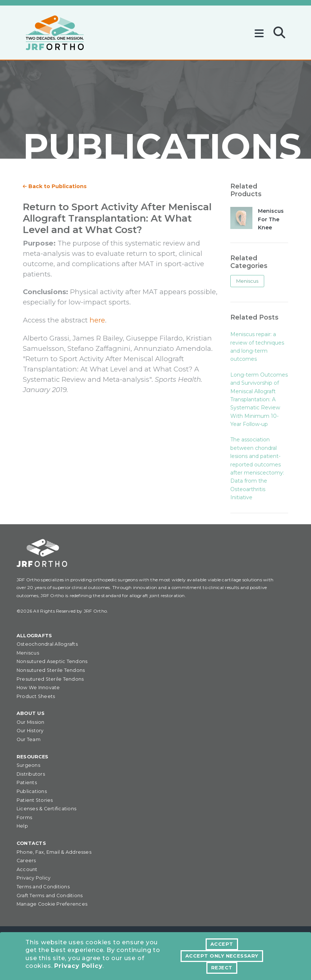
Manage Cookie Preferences (52, 904)
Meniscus (247, 281)
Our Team (29, 739)
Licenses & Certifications (46, 809)
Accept (222, 944)
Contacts (31, 843)
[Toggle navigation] (261, 31)
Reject (222, 968)
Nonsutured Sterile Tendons (51, 670)
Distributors (31, 774)
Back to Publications (55, 186)
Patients (27, 782)
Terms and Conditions (43, 887)
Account (27, 869)
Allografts (34, 636)
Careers (26, 861)
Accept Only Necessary (222, 956)
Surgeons (28, 765)
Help (22, 826)
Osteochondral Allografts (47, 644)
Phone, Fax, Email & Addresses (54, 852)
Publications (32, 791)
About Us (31, 713)
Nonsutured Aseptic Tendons (52, 661)
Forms (24, 817)
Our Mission (31, 722)
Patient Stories (35, 800)
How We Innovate (38, 688)
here (97, 320)
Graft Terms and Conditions (50, 896)
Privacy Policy (78, 966)
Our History (30, 731)
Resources (32, 757)
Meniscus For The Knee (271, 219)
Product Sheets (36, 696)
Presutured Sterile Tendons (50, 679)
